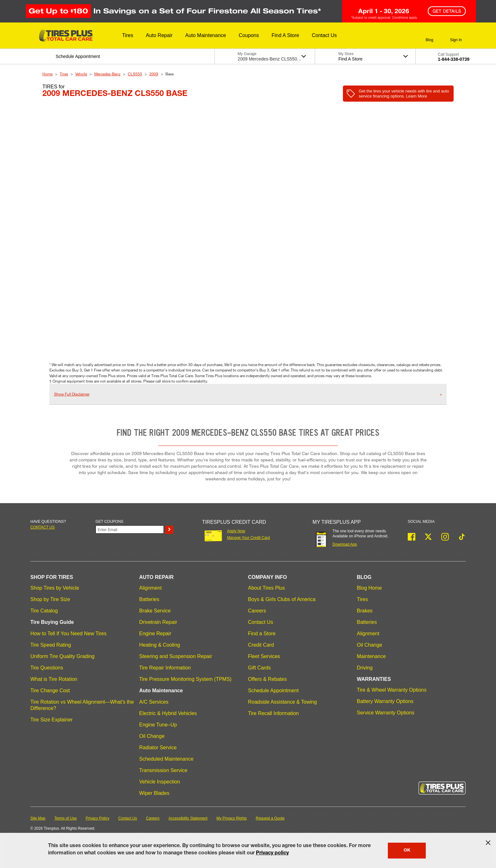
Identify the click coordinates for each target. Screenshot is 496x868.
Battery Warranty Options (385, 701)
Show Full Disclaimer (72, 394)
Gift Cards (259, 668)
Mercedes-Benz (107, 74)
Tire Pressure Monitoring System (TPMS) (185, 679)
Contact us (43, 527)
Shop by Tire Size (50, 599)
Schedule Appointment (273, 691)
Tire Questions (47, 668)
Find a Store (262, 634)
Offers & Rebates (267, 679)
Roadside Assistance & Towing (282, 702)
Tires (64, 74)
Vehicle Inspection (160, 782)
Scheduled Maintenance (166, 759)
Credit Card (261, 645)
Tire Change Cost (50, 691)
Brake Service (155, 611)
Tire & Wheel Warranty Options (392, 690)
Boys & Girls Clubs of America (282, 599)
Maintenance (371, 656)
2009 (154, 74)
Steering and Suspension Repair (176, 656)
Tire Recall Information (273, 713)
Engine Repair (155, 634)
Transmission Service (163, 770)
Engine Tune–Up (158, 725)
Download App (345, 544)
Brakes (365, 611)
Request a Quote (270, 818)
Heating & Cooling (160, 645)
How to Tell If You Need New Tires (68, 634)
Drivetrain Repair (158, 622)
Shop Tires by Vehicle (55, 588)
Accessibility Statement (188, 818)
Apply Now (236, 531)
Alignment (150, 588)
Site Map (38, 818)
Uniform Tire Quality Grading (62, 656)
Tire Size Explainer (52, 720)
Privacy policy (272, 853)
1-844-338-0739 (454, 59)
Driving (365, 668)
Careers (257, 611)
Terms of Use (66, 818)
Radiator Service (158, 748)
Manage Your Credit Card (248, 538)
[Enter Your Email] (130, 529)
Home (47, 74)
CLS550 (135, 74)
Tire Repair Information (165, 668)
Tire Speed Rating (51, 645)
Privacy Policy (98, 818)
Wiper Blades (154, 793)
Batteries (149, 599)
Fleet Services (264, 656)
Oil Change (152, 736)
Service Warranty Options (386, 713)
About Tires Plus (267, 588)
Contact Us (260, 622)
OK (407, 851)
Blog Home (369, 588)
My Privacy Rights (232, 818)
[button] (128, 35)
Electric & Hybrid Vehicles (168, 713)
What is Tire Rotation (54, 679)
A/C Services (154, 702)
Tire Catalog (44, 611)
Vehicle (81, 74)
